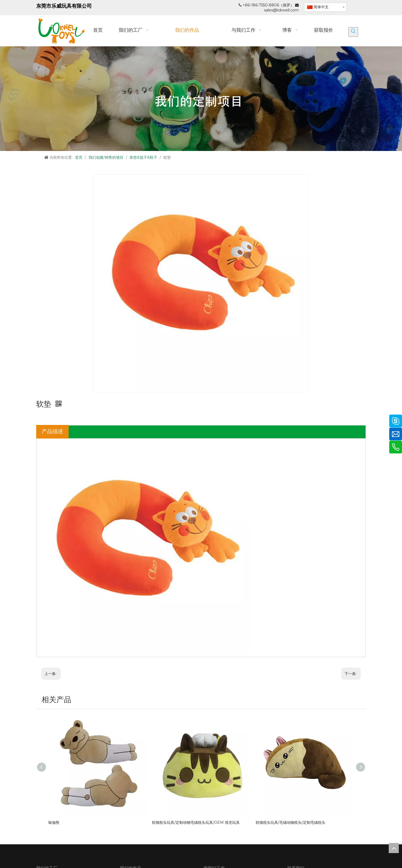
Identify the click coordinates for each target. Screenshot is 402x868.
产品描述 (52, 431)
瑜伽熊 (54, 822)
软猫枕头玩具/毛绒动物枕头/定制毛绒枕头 (291, 822)
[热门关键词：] (353, 32)
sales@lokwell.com (281, 10)
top (394, 848)
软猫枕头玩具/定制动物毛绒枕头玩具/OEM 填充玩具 (196, 822)
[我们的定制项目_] (201, 99)
